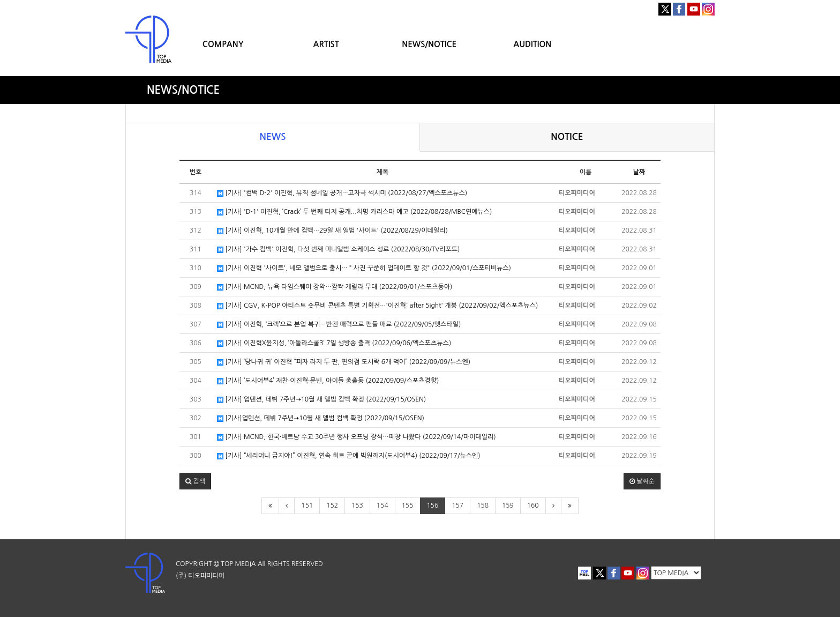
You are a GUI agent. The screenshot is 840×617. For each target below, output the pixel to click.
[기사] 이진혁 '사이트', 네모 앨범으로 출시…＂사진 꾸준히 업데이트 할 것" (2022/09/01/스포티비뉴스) (364, 268)
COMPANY (223, 44)
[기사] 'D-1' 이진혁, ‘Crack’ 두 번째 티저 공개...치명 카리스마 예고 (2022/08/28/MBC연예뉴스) (354, 212)
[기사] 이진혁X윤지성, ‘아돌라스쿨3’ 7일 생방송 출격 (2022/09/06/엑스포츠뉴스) (334, 343)
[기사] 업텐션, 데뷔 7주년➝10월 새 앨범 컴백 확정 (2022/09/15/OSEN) (321, 400)
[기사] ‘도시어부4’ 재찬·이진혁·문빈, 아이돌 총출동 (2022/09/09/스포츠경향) (328, 381)
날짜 (639, 172)
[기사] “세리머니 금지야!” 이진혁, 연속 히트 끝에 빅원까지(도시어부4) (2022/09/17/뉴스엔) (349, 456)
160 (533, 506)
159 (508, 506)
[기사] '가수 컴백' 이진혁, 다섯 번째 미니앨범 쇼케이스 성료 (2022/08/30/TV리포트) (338, 250)
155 (408, 506)
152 (332, 506)
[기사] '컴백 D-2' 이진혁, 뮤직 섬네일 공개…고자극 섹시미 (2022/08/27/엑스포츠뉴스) (342, 193)
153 (357, 506)
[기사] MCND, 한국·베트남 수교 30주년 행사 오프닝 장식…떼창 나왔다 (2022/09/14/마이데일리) (357, 437)
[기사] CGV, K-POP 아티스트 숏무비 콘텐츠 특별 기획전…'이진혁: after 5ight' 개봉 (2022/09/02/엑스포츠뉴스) (377, 306)
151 (307, 506)
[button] (195, 481)
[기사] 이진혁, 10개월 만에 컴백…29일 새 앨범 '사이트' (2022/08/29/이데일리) (332, 231)
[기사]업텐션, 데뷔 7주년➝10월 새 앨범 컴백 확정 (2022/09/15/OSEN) (321, 418)
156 (433, 506)
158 (483, 506)
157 (457, 506)
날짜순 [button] (642, 481)
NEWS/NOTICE (429, 44)
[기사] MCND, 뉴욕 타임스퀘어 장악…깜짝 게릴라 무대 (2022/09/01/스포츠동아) (335, 287)
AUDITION (532, 44)
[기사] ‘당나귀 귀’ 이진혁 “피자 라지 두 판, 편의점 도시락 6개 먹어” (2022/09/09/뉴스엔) (344, 362)
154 (382, 506)
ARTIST (326, 44)
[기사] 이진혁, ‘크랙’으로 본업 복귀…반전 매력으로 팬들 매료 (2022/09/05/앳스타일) (339, 325)
